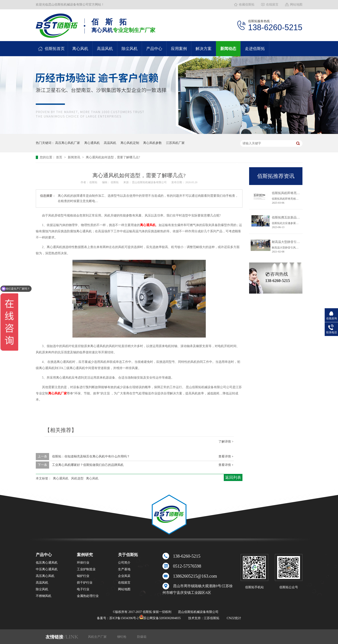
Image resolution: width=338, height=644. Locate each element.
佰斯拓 (94, 182)
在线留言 (272, 5)
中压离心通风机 (47, 569)
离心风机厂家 (58, 393)
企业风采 (124, 576)
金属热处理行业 (88, 596)
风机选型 (77, 478)
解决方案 (204, 49)
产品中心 (154, 49)
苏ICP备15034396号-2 (124, 618)
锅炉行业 (83, 576)
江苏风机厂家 (175, 143)
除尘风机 (130, 49)
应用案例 (179, 49)
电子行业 (83, 589)
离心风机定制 (130, 143)
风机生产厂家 (98, 637)
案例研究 (85, 555)
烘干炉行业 (85, 583)
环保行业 (83, 563)
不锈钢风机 (44, 596)
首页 (60, 157)
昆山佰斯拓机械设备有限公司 (150, 182)
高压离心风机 (45, 576)
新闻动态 (228, 49)
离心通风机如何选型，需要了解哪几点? (113, 157)
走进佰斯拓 (255, 49)
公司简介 (124, 563)
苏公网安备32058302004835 (160, 618)
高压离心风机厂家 (68, 143)
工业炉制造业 (86, 569)
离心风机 (80, 49)
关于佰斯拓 (128, 555)
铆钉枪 (122, 637)
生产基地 (124, 569)
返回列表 (233, 477)
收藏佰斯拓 (247, 5)
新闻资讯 (74, 157)
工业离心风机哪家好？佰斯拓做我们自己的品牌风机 (88, 465)
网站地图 (296, 5)
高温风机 (105, 49)
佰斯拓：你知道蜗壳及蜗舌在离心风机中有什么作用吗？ (91, 456)
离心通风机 (92, 143)
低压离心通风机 (47, 563)
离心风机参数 (152, 143)
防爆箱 (142, 637)
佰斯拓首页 (55, 49)
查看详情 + (226, 456)
